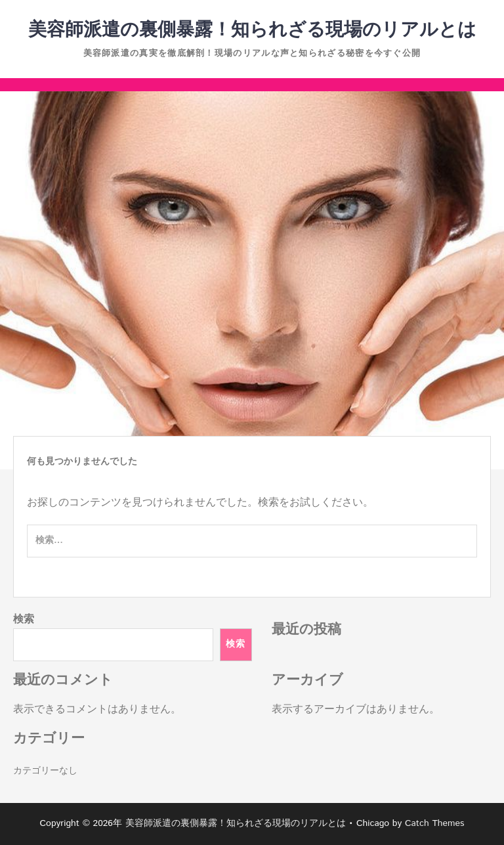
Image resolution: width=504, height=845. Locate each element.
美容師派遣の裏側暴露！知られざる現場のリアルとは (252, 30)
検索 (24, 619)
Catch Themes (435, 823)
